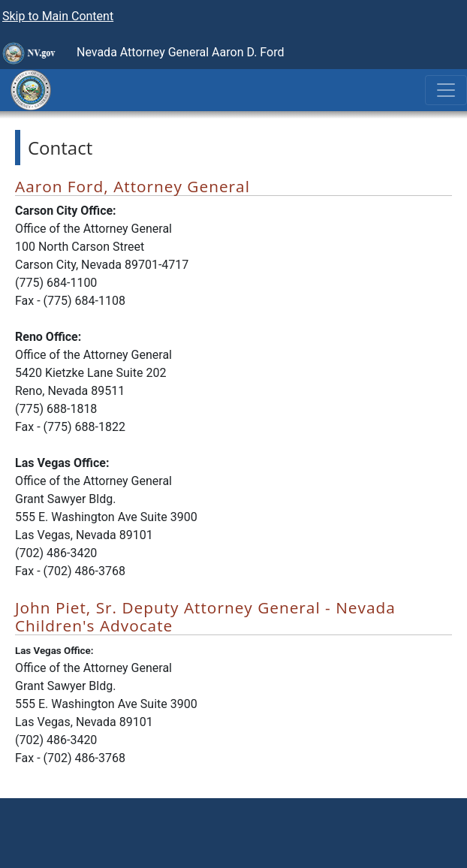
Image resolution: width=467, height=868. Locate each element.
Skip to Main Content (58, 16)
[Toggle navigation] (446, 90)
